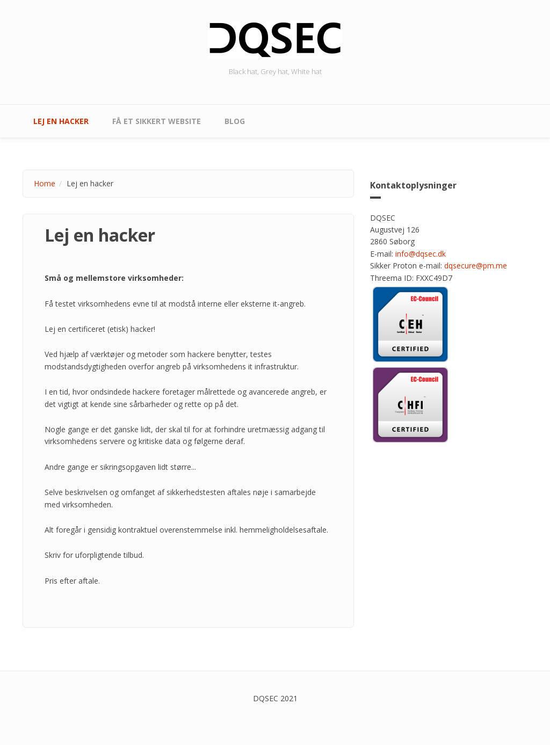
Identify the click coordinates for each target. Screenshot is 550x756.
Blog (235, 121)
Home (45, 183)
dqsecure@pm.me (476, 266)
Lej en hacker (61, 121)
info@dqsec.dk (421, 254)
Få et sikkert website (157, 121)
